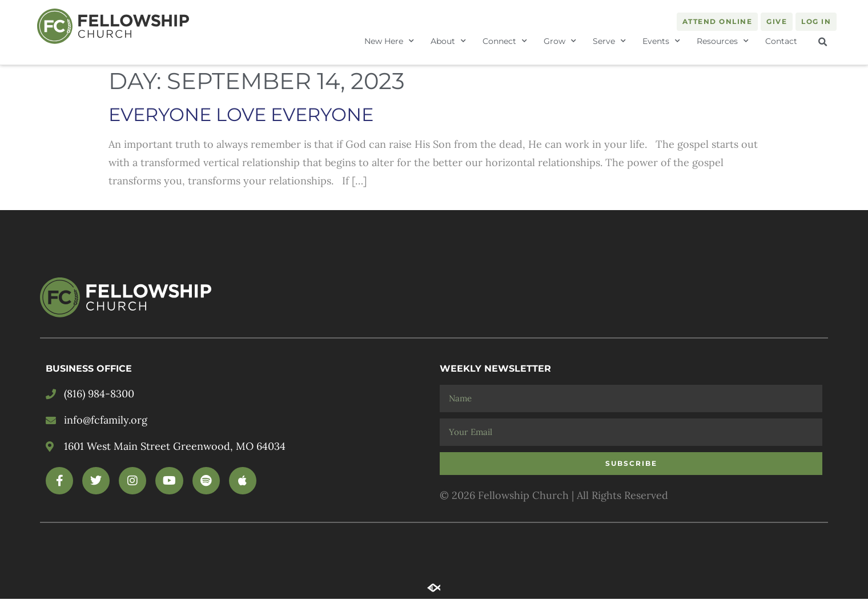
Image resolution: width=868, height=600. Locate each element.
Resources (723, 41)
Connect (505, 41)
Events (661, 41)
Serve (609, 41)
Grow (560, 41)
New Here (389, 41)
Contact (781, 41)
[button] (823, 42)
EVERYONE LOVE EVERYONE (241, 116)
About (448, 41)
